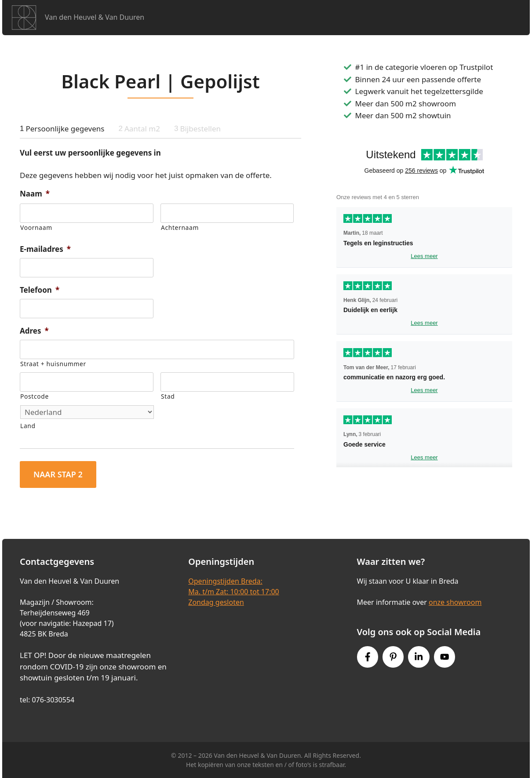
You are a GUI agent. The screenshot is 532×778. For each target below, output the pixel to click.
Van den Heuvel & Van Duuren (95, 17)
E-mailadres (45, 249)
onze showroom (455, 602)
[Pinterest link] (393, 657)
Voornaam (36, 227)
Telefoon (40, 290)
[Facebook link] (368, 657)
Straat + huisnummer (53, 364)
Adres (34, 331)
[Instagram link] (419, 657)
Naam (35, 194)
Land (28, 426)
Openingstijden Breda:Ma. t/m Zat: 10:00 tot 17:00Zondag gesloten (233, 592)
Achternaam (180, 227)
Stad (168, 396)
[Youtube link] (445, 657)
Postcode (35, 396)
